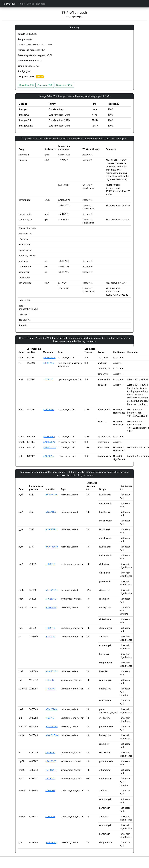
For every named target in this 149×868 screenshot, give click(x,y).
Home (22, 4)
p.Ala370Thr (51, 727)
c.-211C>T (50, 816)
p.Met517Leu (52, 735)
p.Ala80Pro (48, 456)
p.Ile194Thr (49, 410)
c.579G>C (50, 779)
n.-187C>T (50, 637)
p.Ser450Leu (49, 357)
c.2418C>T (51, 761)
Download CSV (27, 85)
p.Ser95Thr (51, 529)
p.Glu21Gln (51, 512)
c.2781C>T (51, 770)
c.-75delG (50, 790)
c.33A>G (50, 680)
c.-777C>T (48, 379)
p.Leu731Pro (52, 590)
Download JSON (64, 85)
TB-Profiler (9, 4)
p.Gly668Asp (52, 547)
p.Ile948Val (51, 607)
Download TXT (45, 85)
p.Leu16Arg (51, 843)
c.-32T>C (50, 718)
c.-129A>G (51, 689)
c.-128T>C (50, 564)
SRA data (41, 4)
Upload (30, 4)
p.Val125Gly (49, 436)
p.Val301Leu (51, 495)
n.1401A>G (49, 363)
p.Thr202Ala (51, 709)
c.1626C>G (51, 599)
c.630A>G (50, 753)
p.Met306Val (49, 442)
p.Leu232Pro (52, 671)
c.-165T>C (50, 628)
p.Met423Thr (49, 447)
